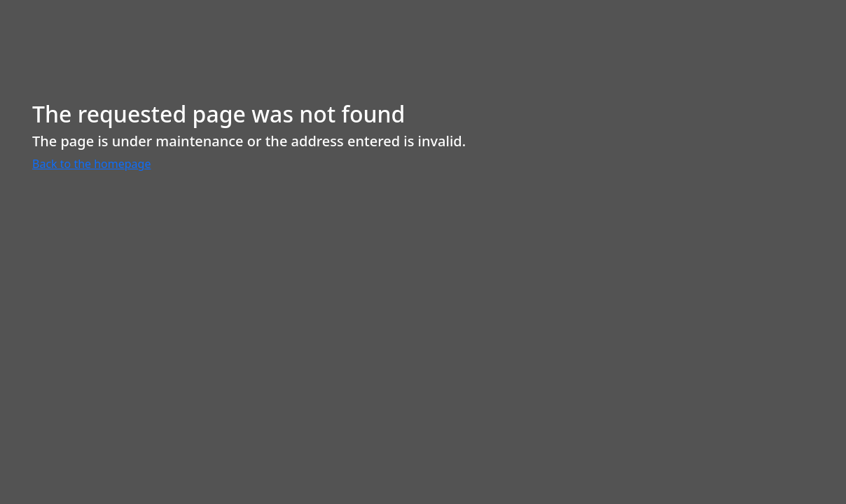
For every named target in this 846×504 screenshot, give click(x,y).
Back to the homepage (91, 164)
